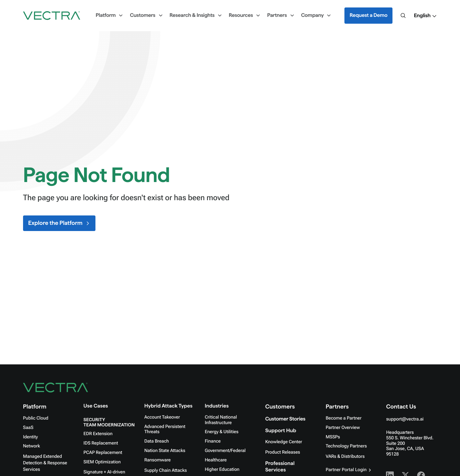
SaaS (28, 428)
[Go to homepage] (52, 16)
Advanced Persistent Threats (165, 429)
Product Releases (283, 452)
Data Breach (156, 441)
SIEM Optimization (102, 462)
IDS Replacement (101, 443)
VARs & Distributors (345, 457)
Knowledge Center (284, 442)
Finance (213, 441)
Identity (31, 437)
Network (31, 446)
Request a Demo (368, 15)
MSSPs (333, 437)
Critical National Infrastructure (221, 420)
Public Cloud (36, 418)
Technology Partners (346, 446)
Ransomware (157, 460)
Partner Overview (343, 428)
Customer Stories (285, 419)
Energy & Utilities (222, 432)
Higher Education (222, 470)
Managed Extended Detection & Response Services (45, 463)
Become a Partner (343, 418)
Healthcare (216, 460)
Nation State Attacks (165, 451)
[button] (425, 16)
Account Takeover (162, 417)
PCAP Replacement (103, 453)
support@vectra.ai (405, 419)
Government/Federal (225, 451)
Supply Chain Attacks (165, 470)
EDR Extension (98, 434)
